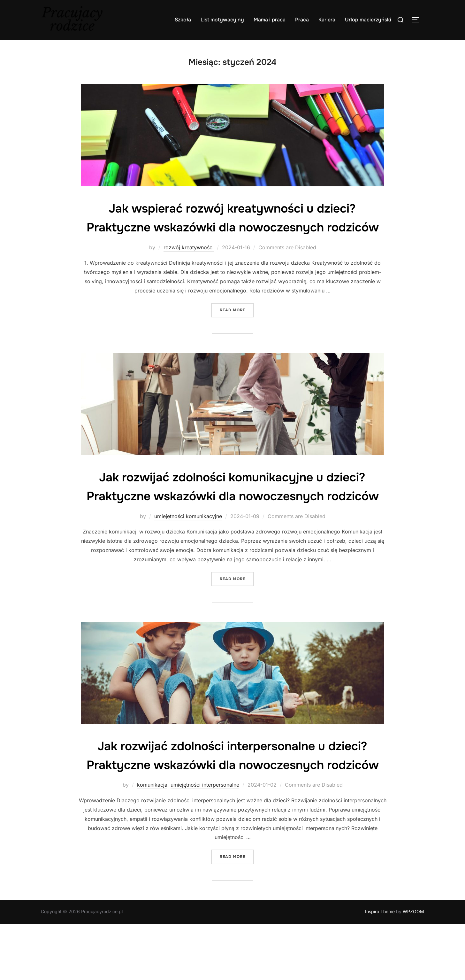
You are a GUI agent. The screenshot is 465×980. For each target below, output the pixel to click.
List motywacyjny (222, 20)
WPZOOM (413, 968)
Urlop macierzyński (368, 20)
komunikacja (152, 841)
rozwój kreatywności (189, 266)
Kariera (327, 20)
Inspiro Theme (380, 968)
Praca (302, 20)
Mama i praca (270, 20)
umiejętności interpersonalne (205, 841)
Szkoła (183, 20)
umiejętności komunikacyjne (188, 554)
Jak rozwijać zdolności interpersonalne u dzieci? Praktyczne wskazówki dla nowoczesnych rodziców (232, 802)
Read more (237, 328)
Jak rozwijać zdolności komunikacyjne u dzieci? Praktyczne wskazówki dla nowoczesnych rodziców (232, 515)
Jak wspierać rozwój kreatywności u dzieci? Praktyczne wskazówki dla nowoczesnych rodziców (232, 227)
